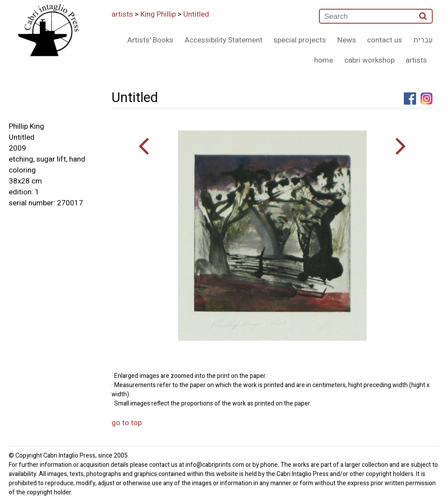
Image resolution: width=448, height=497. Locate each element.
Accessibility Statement (224, 40)
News (347, 40)
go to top (127, 423)
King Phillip (158, 14)
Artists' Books (150, 40)
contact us (385, 40)
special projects (300, 40)
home (324, 60)
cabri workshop (369, 60)
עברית (423, 40)
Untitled (196, 14)
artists (122, 14)
